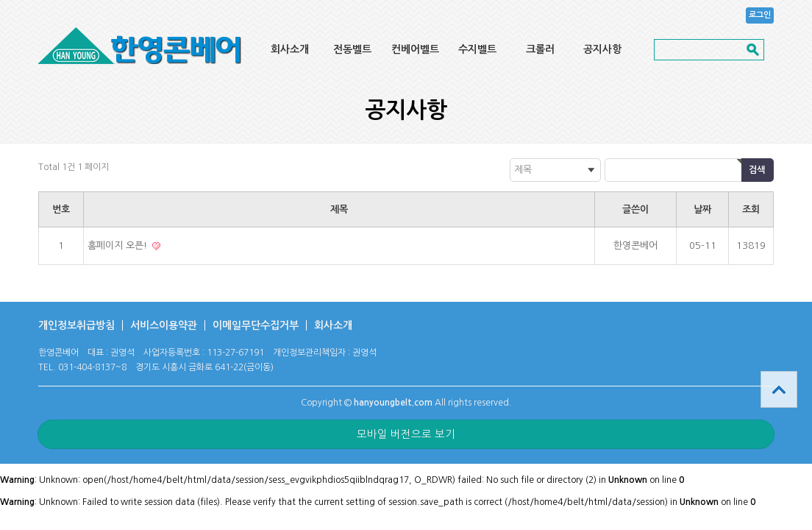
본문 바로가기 (0, 0)
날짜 (702, 209)
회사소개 (290, 49)
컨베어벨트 (415, 49)
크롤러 (540, 49)
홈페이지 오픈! (119, 245)
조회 (751, 209)
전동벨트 (352, 49)
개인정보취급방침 (76, 325)
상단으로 (779, 389)
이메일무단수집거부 (256, 325)
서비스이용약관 (164, 325)
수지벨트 (477, 49)
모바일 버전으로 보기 (406, 434)
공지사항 (602, 49)
